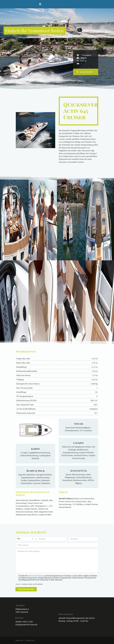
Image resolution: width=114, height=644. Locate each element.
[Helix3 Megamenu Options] (40, 4)
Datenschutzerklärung (36, 576)
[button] (4, 23)
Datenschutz (30, 640)
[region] (57, 23)
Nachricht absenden (26, 589)
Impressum (19, 640)
